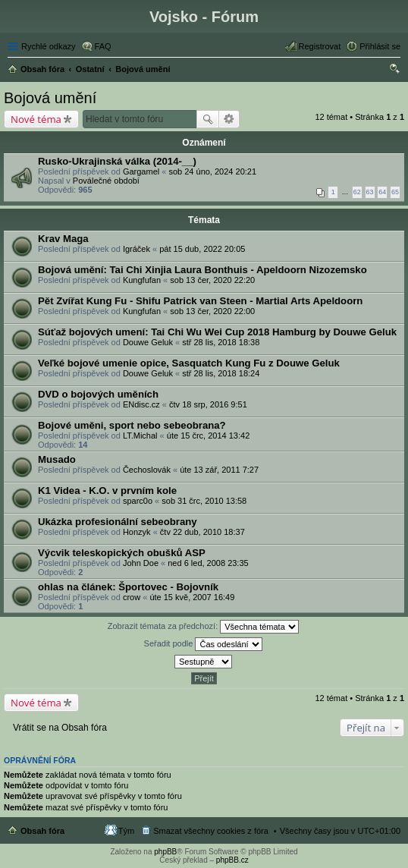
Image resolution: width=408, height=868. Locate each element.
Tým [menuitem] (126, 831)
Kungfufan (142, 280)
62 (357, 192)
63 (370, 192)
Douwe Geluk (148, 342)
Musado (57, 459)
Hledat (208, 119)
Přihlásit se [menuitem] (380, 46)
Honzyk (137, 532)
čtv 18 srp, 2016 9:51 (208, 404)
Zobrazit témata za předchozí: (204, 627)
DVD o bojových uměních (98, 394)
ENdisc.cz (141, 404)
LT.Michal (140, 436)
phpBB (165, 852)
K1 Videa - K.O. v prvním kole (107, 491)
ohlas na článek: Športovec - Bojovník (128, 587)
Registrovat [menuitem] (320, 46)
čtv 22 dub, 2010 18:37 (202, 532)
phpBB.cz (232, 860)
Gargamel (141, 171)
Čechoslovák (147, 470)
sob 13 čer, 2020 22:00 (212, 311)
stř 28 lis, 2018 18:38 (221, 342)
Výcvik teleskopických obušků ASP (122, 553)
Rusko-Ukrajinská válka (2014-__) (117, 161)
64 (382, 192)
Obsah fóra (42, 831)
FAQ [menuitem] (103, 46)
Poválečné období (106, 181)
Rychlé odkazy (49, 46)
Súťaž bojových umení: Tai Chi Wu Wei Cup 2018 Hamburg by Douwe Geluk (217, 332)
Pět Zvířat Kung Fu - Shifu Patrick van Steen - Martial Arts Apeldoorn (200, 301)
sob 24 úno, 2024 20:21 (212, 171)
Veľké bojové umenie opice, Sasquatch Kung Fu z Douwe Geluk (189, 363)
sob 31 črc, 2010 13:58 (204, 501)
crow (132, 597)
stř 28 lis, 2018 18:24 (221, 373)
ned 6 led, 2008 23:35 (208, 563)
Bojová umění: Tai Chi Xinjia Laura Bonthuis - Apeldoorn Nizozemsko (202, 270)
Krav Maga (63, 239)
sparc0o (138, 501)
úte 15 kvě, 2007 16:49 (192, 597)
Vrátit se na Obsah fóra (60, 728)
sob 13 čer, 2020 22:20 (212, 280)
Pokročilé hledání (229, 119)
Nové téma (36, 119)
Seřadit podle (204, 644)
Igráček (137, 249)
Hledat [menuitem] (395, 71)
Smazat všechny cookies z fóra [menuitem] (211, 831)
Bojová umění (50, 98)
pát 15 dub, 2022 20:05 (202, 249)
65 (395, 192)
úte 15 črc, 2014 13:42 (208, 436)
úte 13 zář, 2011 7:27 (219, 470)
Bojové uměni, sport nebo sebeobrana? (132, 425)
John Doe (141, 563)
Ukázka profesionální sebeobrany (118, 522)
